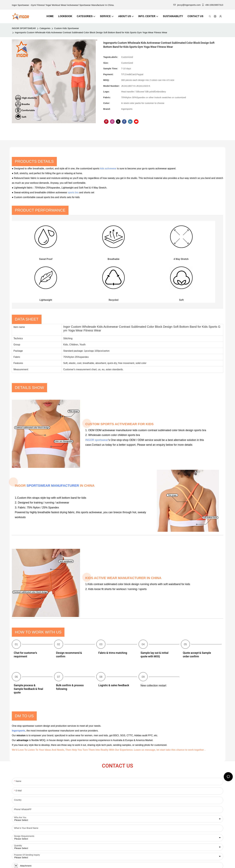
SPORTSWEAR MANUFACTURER (53, 443)
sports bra (73, 192)
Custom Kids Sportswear (66, 28)
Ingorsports (19, 688)
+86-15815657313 (212, 5)
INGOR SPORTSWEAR (24, 28)
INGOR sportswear (97, 397)
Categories (45, 28)
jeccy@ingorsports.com (187, 5)
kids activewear (108, 168)
